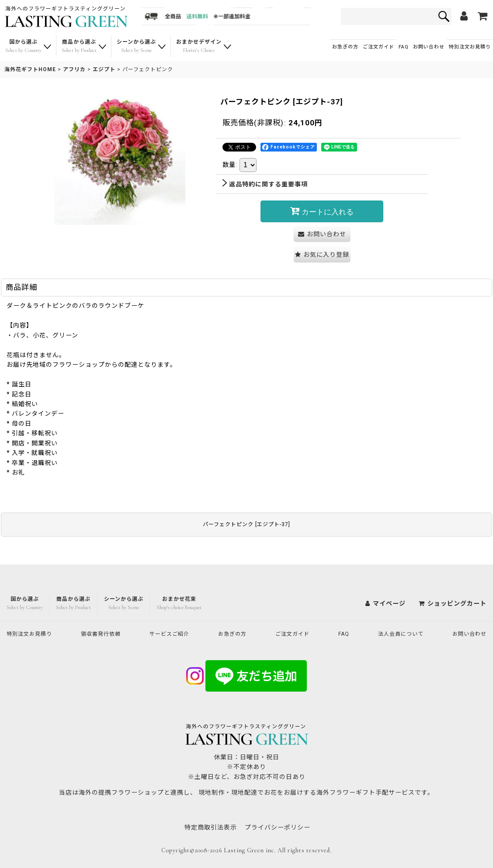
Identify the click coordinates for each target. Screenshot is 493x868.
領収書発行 (105, 633)
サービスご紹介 (173, 633)
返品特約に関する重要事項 (265, 184)
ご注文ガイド (378, 47)
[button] (322, 255)
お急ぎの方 (345, 47)
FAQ (404, 47)
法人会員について (398, 633)
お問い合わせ (429, 47)
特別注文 (470, 47)
